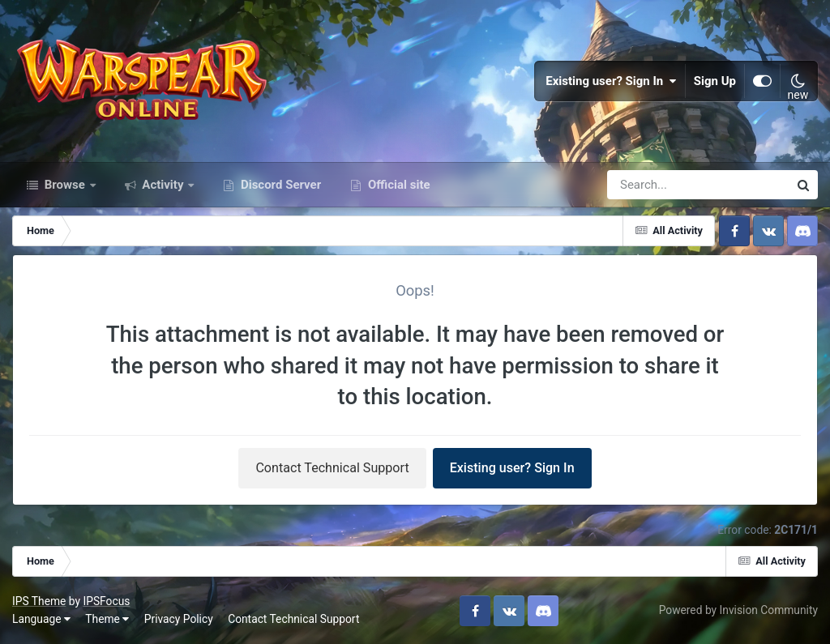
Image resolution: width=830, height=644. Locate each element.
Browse (65, 185)
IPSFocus (106, 601)
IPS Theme (39, 601)
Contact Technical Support (332, 468)
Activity (163, 185)
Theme (107, 619)
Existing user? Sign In (611, 81)
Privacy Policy (179, 619)
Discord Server (279, 185)
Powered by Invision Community (738, 610)
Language (41, 619)
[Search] (652, 185)
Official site (397, 185)
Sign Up (715, 81)
